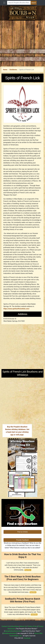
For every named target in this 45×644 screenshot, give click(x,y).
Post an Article (22, 532)
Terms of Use (32, 626)
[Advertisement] (22, 43)
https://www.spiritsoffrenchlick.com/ (16, 309)
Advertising (15, 626)
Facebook (27, 638)
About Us (23, 626)
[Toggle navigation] (4, 3)
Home (5, 70)
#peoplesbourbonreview (13, 631)
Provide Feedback (22, 540)
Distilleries (13, 70)
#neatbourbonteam (10, 633)
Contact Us (5, 626)
